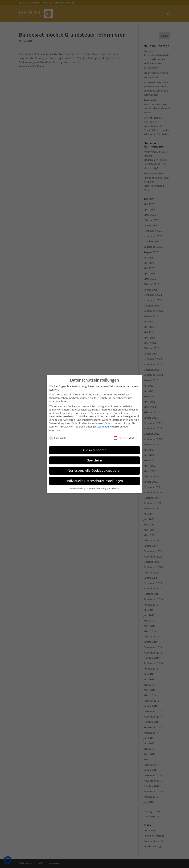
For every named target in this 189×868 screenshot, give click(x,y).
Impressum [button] (114, 486)
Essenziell (57, 435)
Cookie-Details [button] (77, 486)
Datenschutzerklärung (117, 420)
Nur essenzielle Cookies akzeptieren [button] (95, 468)
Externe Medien (126, 435)
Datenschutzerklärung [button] (96, 486)
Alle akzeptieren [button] (94, 447)
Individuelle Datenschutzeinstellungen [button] (95, 478)
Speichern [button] (95, 457)
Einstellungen (101, 424)
